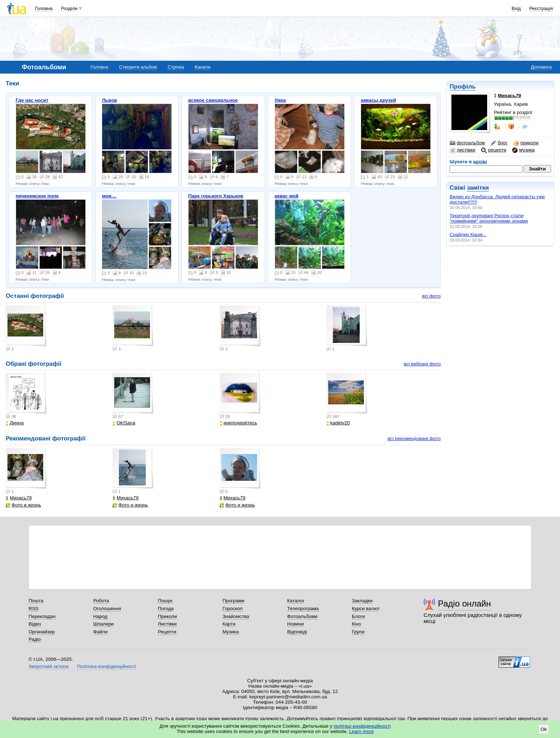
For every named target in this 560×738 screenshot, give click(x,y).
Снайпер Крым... (468, 235)
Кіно (356, 624)
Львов (109, 100)
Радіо (35, 639)
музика (523, 150)
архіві (480, 162)
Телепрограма (303, 609)
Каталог (296, 601)
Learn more (362, 731)
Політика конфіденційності (107, 666)
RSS (34, 609)
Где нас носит (32, 100)
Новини (296, 624)
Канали (202, 67)
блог (499, 143)
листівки (462, 150)
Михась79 (19, 498)
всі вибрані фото (422, 364)
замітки (478, 188)
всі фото (431, 296)
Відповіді (297, 632)
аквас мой (287, 196)
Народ (100, 616)
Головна (44, 8)
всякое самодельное (213, 100)
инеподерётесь (238, 423)
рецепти (494, 150)
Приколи (167, 616)
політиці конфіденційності (362, 726)
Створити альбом (138, 67)
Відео (35, 624)
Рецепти (167, 632)
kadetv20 (338, 423)
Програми (233, 601)
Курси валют (366, 609)
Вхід (516, 8)
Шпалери (103, 624)
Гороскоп (232, 609)
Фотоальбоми (302, 616)
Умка (280, 100)
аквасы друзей (378, 100)
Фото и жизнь (23, 505)
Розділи (69, 8)
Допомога (541, 67)
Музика (231, 632)
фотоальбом (467, 143)
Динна (15, 423)
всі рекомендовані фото (414, 438)
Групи (358, 632)
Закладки (362, 601)
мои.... (109, 196)
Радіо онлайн (464, 604)
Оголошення (107, 609)
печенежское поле (37, 196)
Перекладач (42, 616)
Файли (101, 632)
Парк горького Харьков (216, 196)
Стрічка (176, 67)
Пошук (165, 601)
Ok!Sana (124, 423)
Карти (229, 624)
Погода (166, 609)
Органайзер (42, 632)
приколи (526, 143)
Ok (544, 729)
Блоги (358, 616)
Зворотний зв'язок (49, 666)
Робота (101, 601)
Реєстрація (541, 8)
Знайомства (236, 616)
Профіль (463, 87)
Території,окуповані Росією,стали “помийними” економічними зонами (489, 218)
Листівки (167, 624)
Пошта (36, 601)
